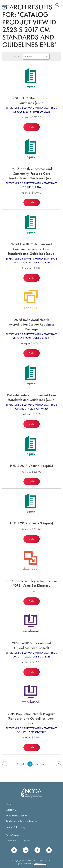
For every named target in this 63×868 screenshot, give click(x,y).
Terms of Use (40, 863)
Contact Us (12, 810)
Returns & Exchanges (17, 827)
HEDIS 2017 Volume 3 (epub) (31, 523)
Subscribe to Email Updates (18, 840)
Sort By (17, 57)
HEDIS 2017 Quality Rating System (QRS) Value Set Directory (31, 583)
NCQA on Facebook (37, 850)
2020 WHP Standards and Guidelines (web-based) (32, 645)
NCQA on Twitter (14, 850)
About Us (11, 804)
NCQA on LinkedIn (26, 850)
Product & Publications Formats (21, 821)
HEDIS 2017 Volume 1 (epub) (31, 466)
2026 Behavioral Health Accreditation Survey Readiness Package (31, 324)
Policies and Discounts (17, 815)
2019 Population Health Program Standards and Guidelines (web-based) (31, 718)
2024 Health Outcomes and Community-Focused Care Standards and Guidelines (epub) (32, 249)
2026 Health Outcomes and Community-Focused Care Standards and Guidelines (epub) (32, 173)
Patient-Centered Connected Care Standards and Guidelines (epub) (32, 397)
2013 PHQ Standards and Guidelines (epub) (32, 100)
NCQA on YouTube (49, 850)
